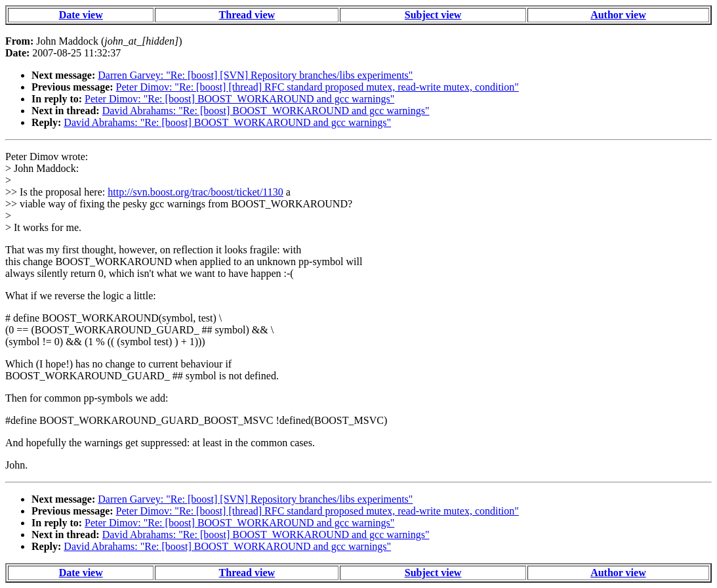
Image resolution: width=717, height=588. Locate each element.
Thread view (247, 15)
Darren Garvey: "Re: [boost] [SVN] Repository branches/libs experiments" (255, 75)
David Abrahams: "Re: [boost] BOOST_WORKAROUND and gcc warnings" (266, 111)
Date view (81, 15)
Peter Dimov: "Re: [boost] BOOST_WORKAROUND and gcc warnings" (239, 99)
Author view (618, 15)
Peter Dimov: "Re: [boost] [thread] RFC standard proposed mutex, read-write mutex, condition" (318, 87)
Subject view (433, 15)
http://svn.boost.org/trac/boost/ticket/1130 (195, 192)
